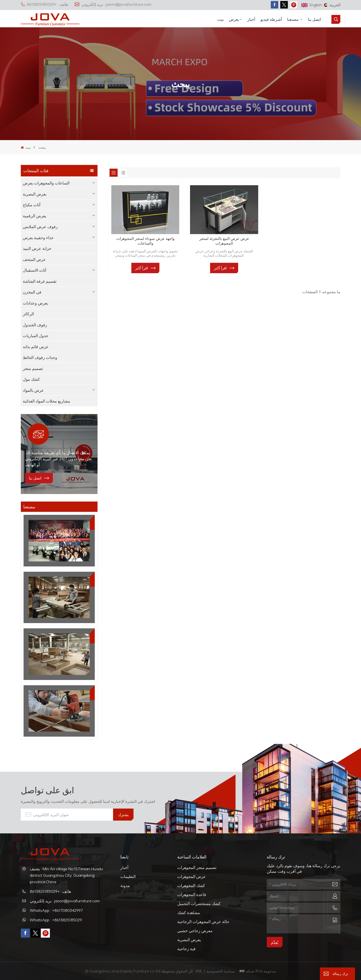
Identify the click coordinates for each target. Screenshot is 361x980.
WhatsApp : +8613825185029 (56, 920)
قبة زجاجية (186, 949)
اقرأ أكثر (142, 268)
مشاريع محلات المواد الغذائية (47, 401)
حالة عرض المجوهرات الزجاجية (203, 922)
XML (199, 971)
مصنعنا (293, 19)
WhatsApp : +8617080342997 (56, 910)
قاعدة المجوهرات (192, 895)
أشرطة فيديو (271, 19)
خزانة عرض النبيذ (37, 248)
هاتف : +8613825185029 (44, 4)
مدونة (125, 886)
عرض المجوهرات (192, 876)
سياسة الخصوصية (221, 971)
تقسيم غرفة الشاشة (40, 281)
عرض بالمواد (33, 390)
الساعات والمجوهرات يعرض (46, 183)
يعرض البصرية (35, 194)
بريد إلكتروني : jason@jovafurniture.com (113, 4)
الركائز (28, 314)
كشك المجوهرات (191, 886)
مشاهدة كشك (189, 913)
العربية (332, 5)
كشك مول (31, 379)
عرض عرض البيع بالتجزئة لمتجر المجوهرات (224, 241)
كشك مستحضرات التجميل (199, 904)
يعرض (234, 19)
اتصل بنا (314, 19)
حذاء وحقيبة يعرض (38, 238)
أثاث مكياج (32, 205)
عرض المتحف (34, 259)
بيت (220, 19)
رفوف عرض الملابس (40, 227)
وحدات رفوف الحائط (40, 357)
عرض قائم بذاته (36, 347)
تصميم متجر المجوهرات (197, 867)
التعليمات (128, 876)
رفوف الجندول (35, 325)
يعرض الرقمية (34, 216)
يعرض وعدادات (35, 303)
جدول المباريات (36, 336)
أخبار (251, 19)
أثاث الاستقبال (34, 270)
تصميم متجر (33, 368)
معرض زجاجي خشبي (195, 931)
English (312, 5)
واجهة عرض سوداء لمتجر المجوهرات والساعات (145, 241)
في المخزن (32, 292)
